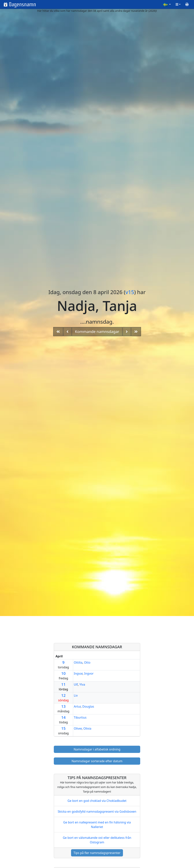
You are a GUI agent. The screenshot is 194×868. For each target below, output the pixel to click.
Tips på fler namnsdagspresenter (97, 853)
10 (63, 673)
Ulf (76, 684)
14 (63, 717)
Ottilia (78, 662)
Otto (87, 662)
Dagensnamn (22, 4)
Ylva (82, 684)
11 (63, 684)
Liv (76, 695)
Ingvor (89, 673)
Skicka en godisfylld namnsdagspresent (97, 811)
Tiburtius (80, 717)
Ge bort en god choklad (97, 801)
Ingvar (78, 673)
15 (63, 728)
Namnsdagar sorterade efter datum (97, 761)
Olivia (87, 728)
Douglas (88, 706)
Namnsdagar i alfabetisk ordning (97, 749)
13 (63, 706)
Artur (77, 706)
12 (63, 695)
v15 (130, 292)
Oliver (78, 728)
